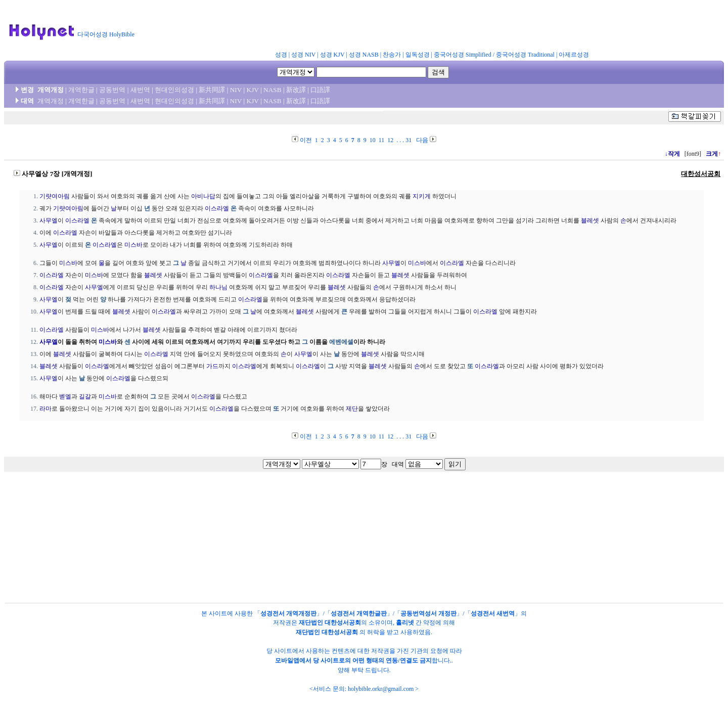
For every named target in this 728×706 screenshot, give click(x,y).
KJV (253, 90)
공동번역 (112, 90)
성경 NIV (303, 55)
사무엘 (49, 220)
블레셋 (590, 220)
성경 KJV (332, 55)
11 (382, 140)
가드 (212, 366)
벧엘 (65, 396)
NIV (236, 90)
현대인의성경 (174, 90)
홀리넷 (405, 623)
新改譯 (296, 90)
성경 (281, 55)
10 (373, 140)
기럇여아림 (55, 196)
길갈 (85, 396)
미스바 (133, 245)
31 (408, 140)
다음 (422, 140)
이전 (306, 140)
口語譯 (320, 90)
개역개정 (51, 101)
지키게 (422, 196)
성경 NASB (364, 55)
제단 (352, 409)
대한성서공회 (701, 174)
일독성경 (418, 55)
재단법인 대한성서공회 (330, 623)
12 (390, 140)
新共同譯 (212, 90)
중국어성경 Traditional (525, 55)
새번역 (140, 90)
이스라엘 (217, 208)
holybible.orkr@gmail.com (381, 689)
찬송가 (392, 55)
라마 (45, 409)
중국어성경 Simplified (463, 55)
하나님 (218, 287)
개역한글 (81, 90)
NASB (272, 90)
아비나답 (203, 196)
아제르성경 (574, 55)
